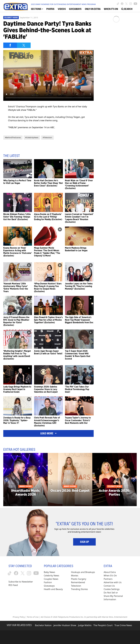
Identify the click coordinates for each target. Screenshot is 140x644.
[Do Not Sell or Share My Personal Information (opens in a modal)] (113, 596)
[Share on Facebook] (10, 45)
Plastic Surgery (79, 579)
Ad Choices (46, 617)
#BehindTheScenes (13, 137)
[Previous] (6, 479)
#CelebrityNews (32, 137)
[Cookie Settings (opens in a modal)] (112, 589)
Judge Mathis (85, 625)
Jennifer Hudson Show (65, 625)
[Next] (134, 479)
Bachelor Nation (43, 625)
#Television (47, 137)
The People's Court (103, 625)
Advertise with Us (113, 582)
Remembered (78, 582)
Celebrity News (11, 18)
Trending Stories (79, 589)
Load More (48, 433)
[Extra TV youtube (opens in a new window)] (135, 4)
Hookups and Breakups (83, 572)
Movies (75, 576)
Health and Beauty (53, 589)
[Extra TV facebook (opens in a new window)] (122, 4)
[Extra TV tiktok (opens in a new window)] (118, 4)
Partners (108, 579)
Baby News (49, 572)
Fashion (48, 582)
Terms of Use (33, 617)
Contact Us (109, 586)
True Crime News (123, 625)
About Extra (110, 572)
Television (76, 586)
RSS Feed (13, 585)
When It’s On (110, 576)
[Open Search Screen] (127, 9)
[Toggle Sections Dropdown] (37, 9)
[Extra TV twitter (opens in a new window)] (126, 4)
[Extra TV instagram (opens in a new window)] (131, 4)
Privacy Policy (19, 617)
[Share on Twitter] (24, 45)
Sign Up (84, 542)
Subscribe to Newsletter (21, 582)
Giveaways (49, 586)
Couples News (51, 579)
